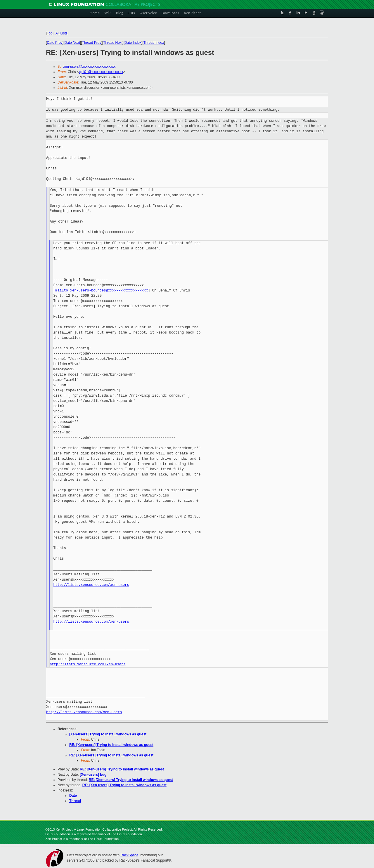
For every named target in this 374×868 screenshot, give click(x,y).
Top (50, 33)
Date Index (133, 43)
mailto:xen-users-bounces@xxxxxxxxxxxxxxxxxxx (102, 290)
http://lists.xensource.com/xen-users (91, 585)
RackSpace (129, 855)
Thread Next (113, 43)
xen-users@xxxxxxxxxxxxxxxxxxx (90, 67)
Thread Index (154, 43)
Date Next (72, 43)
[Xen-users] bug (93, 775)
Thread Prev (91, 43)
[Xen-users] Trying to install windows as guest (108, 734)
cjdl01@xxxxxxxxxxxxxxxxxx (101, 72)
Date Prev (54, 43)
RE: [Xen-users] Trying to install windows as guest (111, 745)
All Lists (62, 33)
